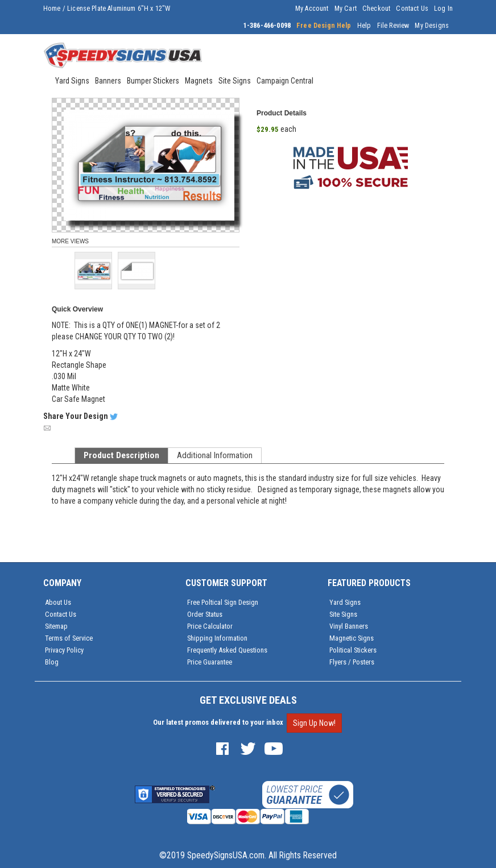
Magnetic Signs (352, 638)
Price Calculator (210, 626)
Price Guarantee (210, 662)
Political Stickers (353, 650)
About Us (58, 602)
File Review (393, 26)
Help (364, 26)
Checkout (376, 9)
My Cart (346, 9)
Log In (443, 9)
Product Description (121, 455)
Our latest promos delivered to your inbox (218, 722)
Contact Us (412, 9)
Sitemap (56, 626)
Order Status (205, 614)
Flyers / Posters (352, 662)
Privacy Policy (64, 650)
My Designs (432, 26)
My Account (312, 9)
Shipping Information (217, 638)
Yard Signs (345, 602)
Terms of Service (69, 638)
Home (52, 9)
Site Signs (343, 614)
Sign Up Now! (314, 723)
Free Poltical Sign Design (223, 602)
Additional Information (215, 455)
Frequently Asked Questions (227, 650)
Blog (52, 662)
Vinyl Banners (349, 626)
